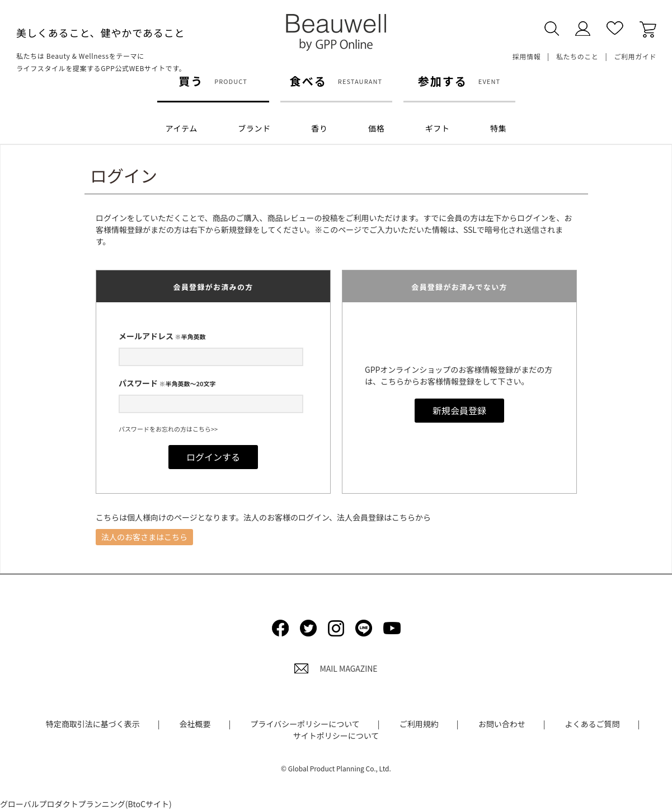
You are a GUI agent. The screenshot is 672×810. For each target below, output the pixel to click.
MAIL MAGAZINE (336, 668)
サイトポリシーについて (336, 736)
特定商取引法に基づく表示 (93, 724)
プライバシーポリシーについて (305, 724)
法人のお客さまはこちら (144, 537)
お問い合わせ (502, 724)
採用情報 (527, 56)
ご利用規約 (419, 724)
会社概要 (195, 724)
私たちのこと (577, 56)
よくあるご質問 (593, 724)
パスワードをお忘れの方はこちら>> (168, 429)
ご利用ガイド (635, 56)
